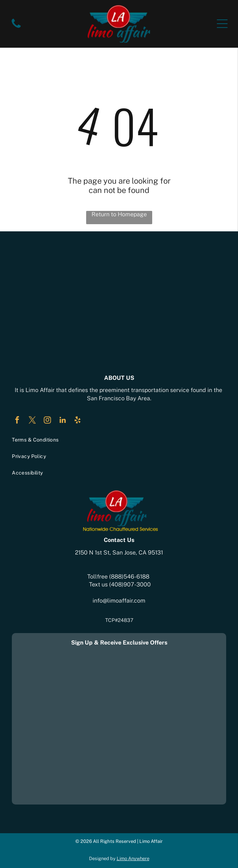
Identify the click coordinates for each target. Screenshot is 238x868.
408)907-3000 (131, 584)
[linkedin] (62, 421)
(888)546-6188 (129, 577)
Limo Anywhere (133, 858)
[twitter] (32, 421)
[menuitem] (119, 440)
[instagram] (47, 421)
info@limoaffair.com (119, 601)
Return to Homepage (119, 214)
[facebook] (17, 421)
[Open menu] (222, 24)
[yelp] (78, 421)
